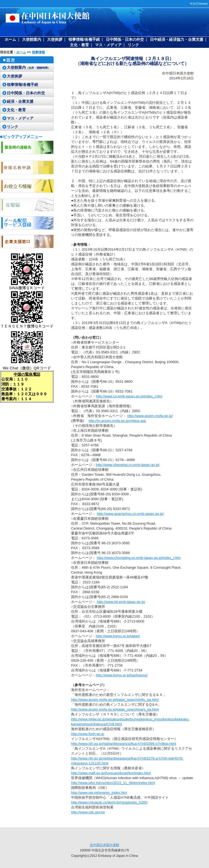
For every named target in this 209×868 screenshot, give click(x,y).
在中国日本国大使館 (104, 845)
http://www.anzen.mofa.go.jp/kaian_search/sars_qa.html (115, 709)
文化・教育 (79, 45)
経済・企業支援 (20, 101)
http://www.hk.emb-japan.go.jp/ (121, 602)
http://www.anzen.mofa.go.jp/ (150, 416)
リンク (133, 45)
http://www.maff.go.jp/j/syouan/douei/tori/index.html (111, 773)
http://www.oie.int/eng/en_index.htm (99, 793)
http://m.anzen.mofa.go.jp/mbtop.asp (117, 421)
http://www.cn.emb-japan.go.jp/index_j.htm (129, 396)
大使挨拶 (55, 39)
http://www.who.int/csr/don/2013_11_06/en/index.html (113, 783)
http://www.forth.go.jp (87, 734)
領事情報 (38, 52)
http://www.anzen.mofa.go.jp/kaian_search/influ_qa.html (115, 700)
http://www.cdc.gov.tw (88, 812)
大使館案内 (32, 39)
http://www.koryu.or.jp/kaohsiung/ (122, 675)
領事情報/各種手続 (84, 39)
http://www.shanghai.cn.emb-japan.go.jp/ (128, 465)
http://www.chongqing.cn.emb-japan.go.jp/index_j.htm (139, 558)
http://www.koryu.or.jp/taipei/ (118, 636)
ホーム (10, 39)
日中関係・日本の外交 (125, 39)
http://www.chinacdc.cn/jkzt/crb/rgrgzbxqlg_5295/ (109, 802)
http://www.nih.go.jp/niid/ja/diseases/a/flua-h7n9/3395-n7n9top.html (124, 744)
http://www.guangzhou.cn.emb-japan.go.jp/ (130, 514)
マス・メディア (108, 45)
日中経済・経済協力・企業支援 (177, 39)
